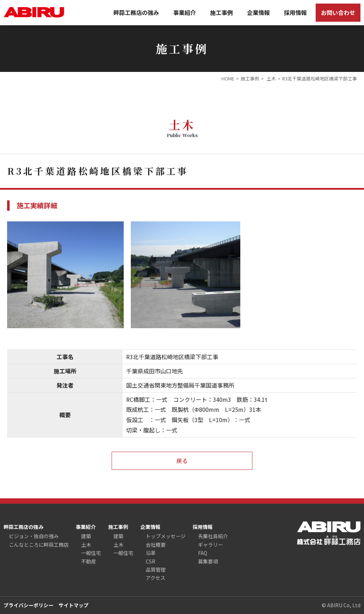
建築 (86, 536)
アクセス (156, 578)
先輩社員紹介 (213, 536)
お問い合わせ (338, 12)
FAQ (203, 553)
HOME (228, 78)
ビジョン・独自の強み (34, 536)
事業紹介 (184, 12)
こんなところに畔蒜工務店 (39, 545)
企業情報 (258, 12)
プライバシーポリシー (28, 605)
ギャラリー (210, 545)
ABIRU (34, 12)
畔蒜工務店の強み (136, 12)
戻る (182, 461)
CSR (151, 561)
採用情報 (295, 12)
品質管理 (156, 570)
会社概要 (156, 545)
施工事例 (221, 12)
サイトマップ (74, 605)
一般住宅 (91, 553)
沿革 (151, 553)
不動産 (89, 561)
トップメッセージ (166, 536)
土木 (86, 545)
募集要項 (208, 561)
